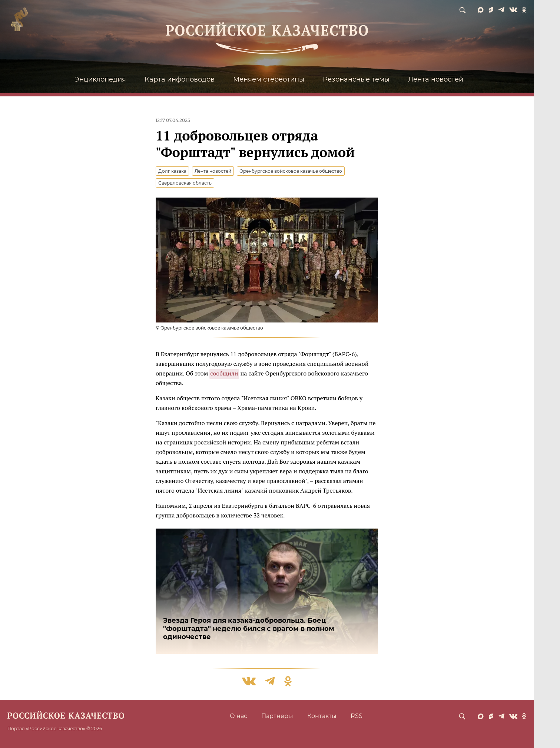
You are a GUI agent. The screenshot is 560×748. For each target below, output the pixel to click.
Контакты (322, 716)
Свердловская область (185, 183)
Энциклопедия (100, 79)
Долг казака (172, 171)
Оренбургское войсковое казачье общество (291, 171)
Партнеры (277, 716)
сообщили (224, 373)
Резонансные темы (356, 79)
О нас (238, 716)
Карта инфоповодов (180, 79)
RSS (357, 716)
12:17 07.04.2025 (173, 120)
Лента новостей (436, 79)
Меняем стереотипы (269, 79)
